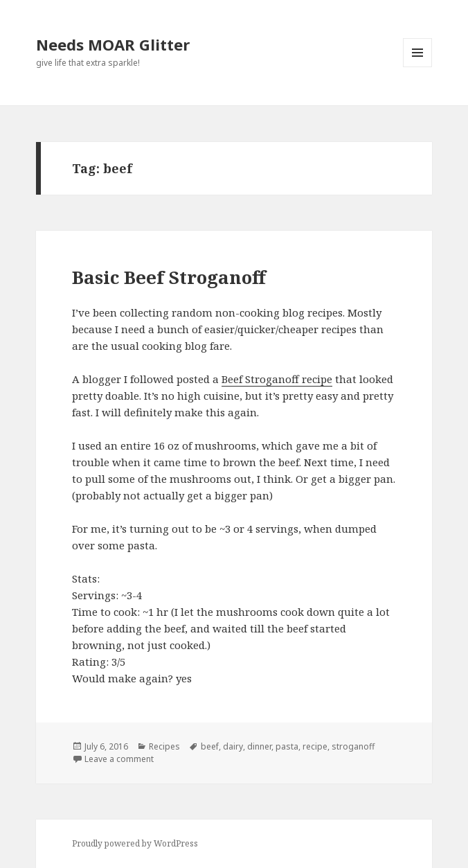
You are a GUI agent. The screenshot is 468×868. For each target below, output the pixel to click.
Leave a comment (119, 759)
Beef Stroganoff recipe (277, 379)
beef (210, 746)
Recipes (164, 746)
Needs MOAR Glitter (113, 44)
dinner (259, 746)
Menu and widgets (418, 67)
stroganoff (353, 746)
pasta (287, 746)
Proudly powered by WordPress (135, 843)
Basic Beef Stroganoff (169, 277)
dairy (233, 746)
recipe (315, 746)
